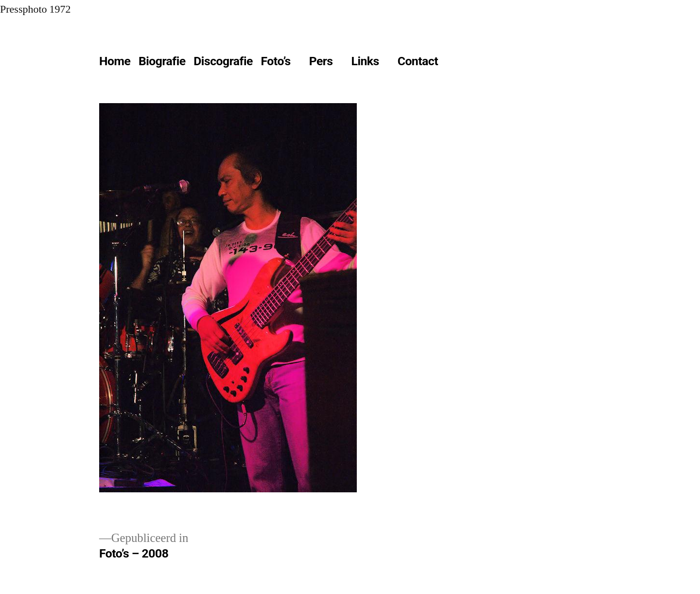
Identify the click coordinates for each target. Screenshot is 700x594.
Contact (418, 61)
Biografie (162, 61)
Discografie (223, 61)
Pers (321, 61)
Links (365, 61)
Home (115, 61)
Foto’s (276, 61)
